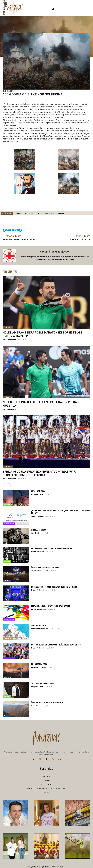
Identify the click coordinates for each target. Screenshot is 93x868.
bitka (37, 213)
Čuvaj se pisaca (38, 491)
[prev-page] (4, 485)
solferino (61, 213)
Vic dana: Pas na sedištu (79, 239)
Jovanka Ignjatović (39, 609)
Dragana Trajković (39, 667)
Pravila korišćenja (57, 867)
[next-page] (9, 485)
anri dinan (29, 213)
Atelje (6, 543)
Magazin (7, 716)
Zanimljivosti (8, 639)
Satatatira (7, 581)
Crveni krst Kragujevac (54, 252)
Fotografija (7, 677)
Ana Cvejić (35, 533)
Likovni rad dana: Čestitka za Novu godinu (51, 606)
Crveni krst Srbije (48, 213)
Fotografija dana (39, 664)
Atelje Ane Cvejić (39, 530)
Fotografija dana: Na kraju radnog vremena (52, 548)
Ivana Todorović (38, 551)
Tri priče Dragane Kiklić (42, 683)
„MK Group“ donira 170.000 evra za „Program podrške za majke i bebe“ (61, 512)
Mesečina (7, 504)
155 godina (18, 213)
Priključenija (8, 328)
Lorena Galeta (37, 494)
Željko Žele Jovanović (39, 571)
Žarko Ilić (35, 706)
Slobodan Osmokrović (40, 629)
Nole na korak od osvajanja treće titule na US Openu (56, 645)
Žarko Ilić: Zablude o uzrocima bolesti (49, 703)
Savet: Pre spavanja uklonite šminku (19, 239)
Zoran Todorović (9, 340)
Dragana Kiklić (37, 686)
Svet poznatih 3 (39, 625)
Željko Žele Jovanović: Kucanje (45, 567)
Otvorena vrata (9, 524)
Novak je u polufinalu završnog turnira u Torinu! (54, 587)
